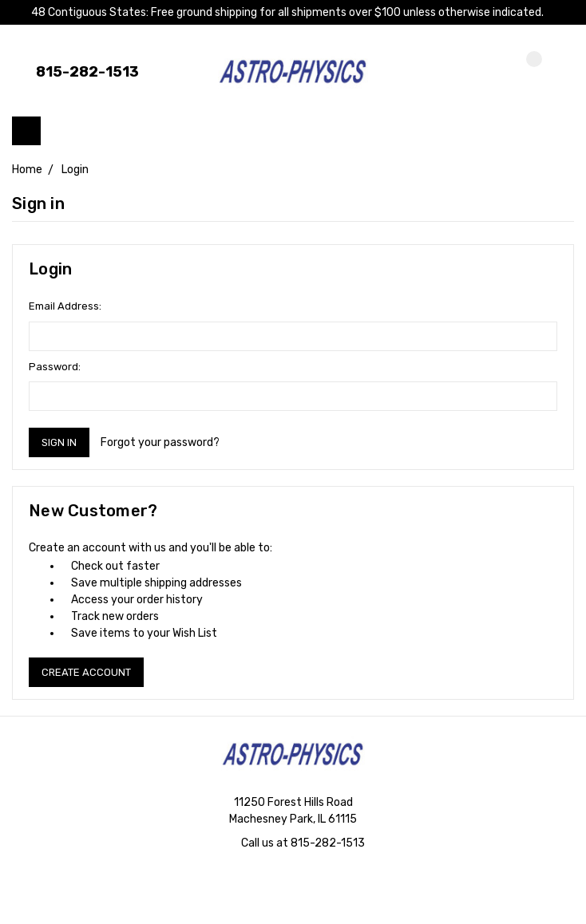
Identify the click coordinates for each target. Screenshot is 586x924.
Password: (55, 367)
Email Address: (65, 306)
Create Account (86, 672)
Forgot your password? (160, 442)
